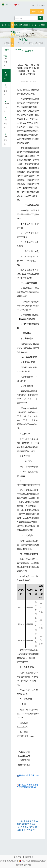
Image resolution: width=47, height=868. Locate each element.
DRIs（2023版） (7, 107)
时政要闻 (6, 62)
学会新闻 (6, 91)
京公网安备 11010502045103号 (33, 861)
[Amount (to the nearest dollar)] (26, 18)
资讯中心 (6, 51)
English (42, 5)
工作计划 (6, 124)
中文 (34, 5)
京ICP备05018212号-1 (9, 861)
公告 (5, 77)
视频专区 (6, 140)
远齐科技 (27, 865)
